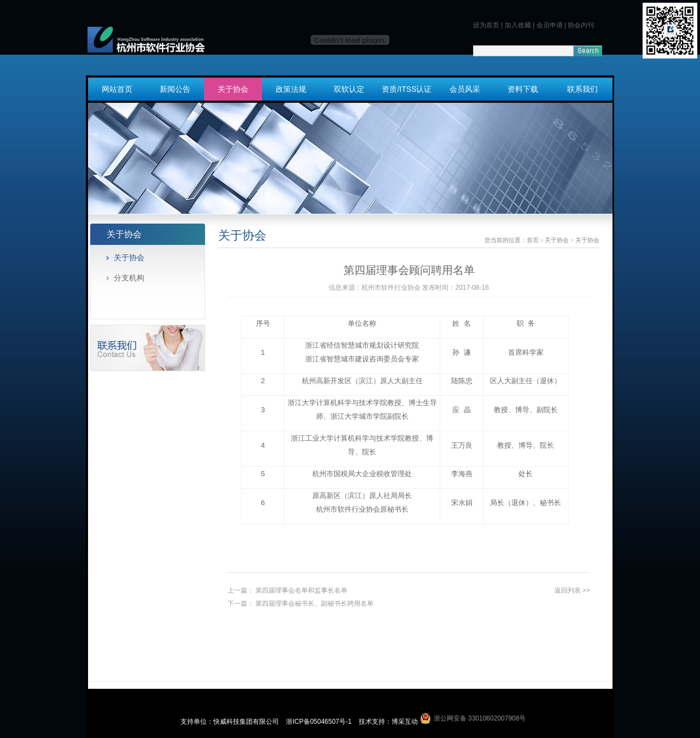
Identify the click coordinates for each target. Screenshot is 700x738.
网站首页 (117, 89)
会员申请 (550, 25)
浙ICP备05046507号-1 (320, 722)
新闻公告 (175, 89)
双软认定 (349, 89)
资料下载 (523, 89)
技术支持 (372, 722)
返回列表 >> (572, 590)
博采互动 (405, 722)
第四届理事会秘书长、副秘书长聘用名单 (314, 604)
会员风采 (465, 89)
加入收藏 (518, 25)
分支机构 (129, 278)
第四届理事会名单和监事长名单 (301, 590)
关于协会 (233, 89)
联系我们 (582, 89)
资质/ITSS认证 (407, 89)
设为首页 (486, 25)
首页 (533, 240)
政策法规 (291, 89)
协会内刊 (581, 25)
